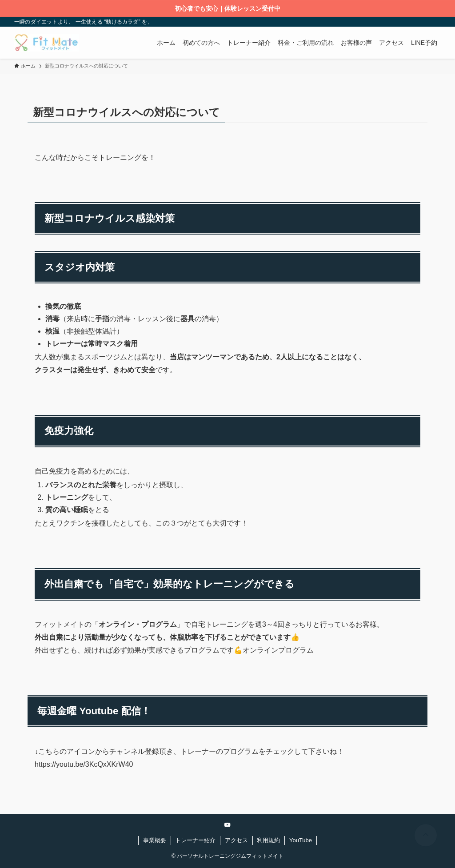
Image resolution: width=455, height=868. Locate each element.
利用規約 (268, 840)
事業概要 (155, 840)
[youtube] (227, 825)
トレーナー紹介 (195, 840)
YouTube (301, 840)
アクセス (236, 840)
